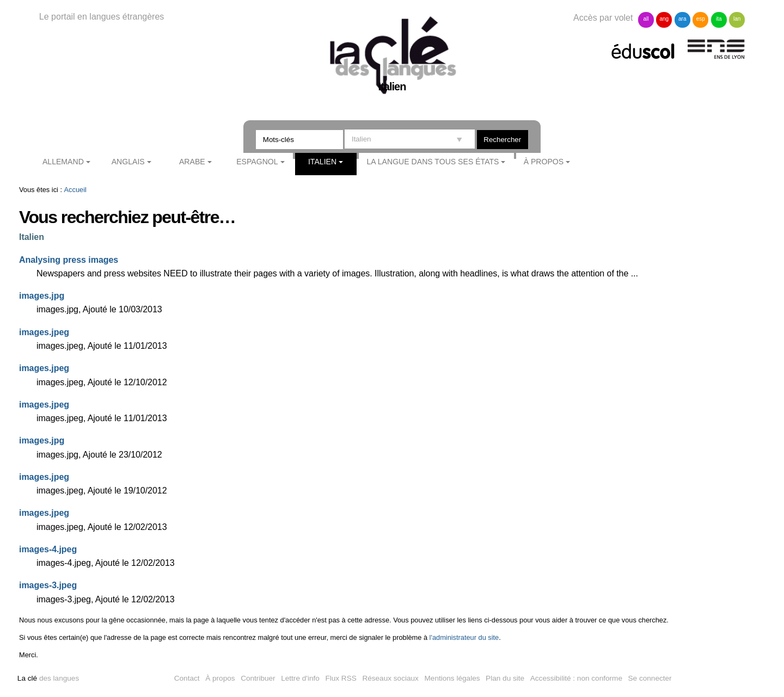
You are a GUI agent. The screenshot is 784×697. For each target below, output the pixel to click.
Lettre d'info (300, 678)
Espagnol (257, 162)
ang (664, 19)
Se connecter (650, 678)
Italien (322, 162)
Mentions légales (452, 678)
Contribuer (258, 678)
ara (682, 19)
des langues (48, 678)
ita (719, 19)
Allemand (63, 162)
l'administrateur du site (464, 637)
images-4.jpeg (48, 549)
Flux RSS (341, 678)
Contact (187, 678)
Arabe (192, 162)
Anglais (128, 162)
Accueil (75, 190)
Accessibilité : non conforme (576, 678)
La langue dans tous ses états (433, 162)
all (646, 19)
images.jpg (42, 296)
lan (737, 19)
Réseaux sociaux (390, 678)
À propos (544, 162)
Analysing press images (69, 260)
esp (701, 19)
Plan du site (505, 678)
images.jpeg (44, 332)
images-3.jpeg (48, 585)
